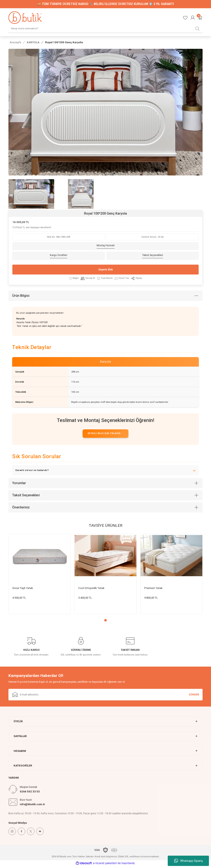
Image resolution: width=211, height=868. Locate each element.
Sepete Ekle (105, 270)
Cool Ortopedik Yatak (91, 590)
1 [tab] (105, 622)
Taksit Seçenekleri (153, 256)
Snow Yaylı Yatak (23, 590)
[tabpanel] (40, 576)
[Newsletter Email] (105, 696)
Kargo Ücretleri (59, 256)
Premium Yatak (153, 590)
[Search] (105, 28)
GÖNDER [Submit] (194, 696)
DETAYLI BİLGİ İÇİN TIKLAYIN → (105, 435)
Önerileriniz (21, 509)
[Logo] (25, 18)
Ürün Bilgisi (21, 296)
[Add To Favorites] (72, 279)
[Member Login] (193, 18)
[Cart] (200, 18)
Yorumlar (19, 485)
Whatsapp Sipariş (188, 861)
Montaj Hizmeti (106, 246)
